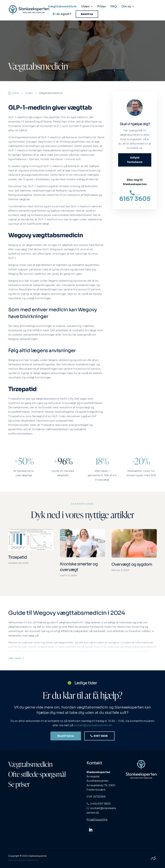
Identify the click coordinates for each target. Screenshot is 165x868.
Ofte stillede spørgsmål (37, 774)
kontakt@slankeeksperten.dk (93, 729)
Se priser (19, 784)
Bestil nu (87, 14)
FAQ (114, 7)
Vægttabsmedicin (62, 7)
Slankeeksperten (38, 856)
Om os (126, 7)
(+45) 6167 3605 (100, 804)
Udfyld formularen (135, 160)
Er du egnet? (62, 14)
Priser (102, 7)
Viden (85, 7)
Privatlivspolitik (97, 820)
